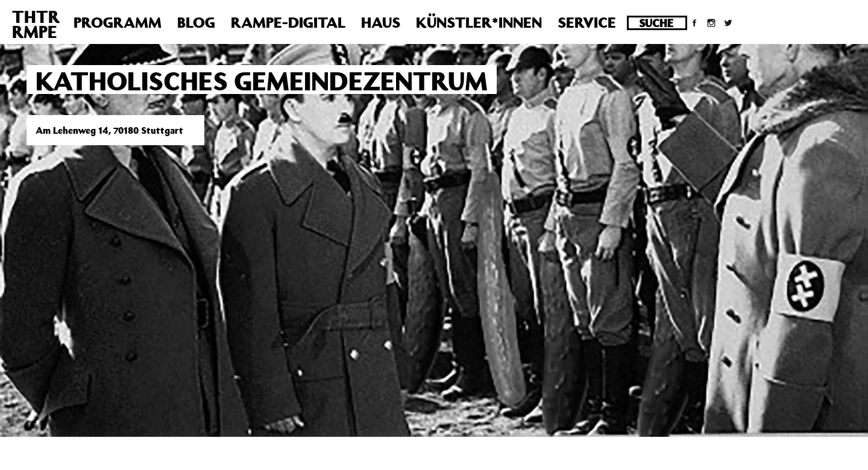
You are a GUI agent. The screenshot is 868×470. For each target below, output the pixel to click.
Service (587, 22)
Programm (118, 22)
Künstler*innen (479, 22)
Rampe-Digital (288, 22)
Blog (196, 22)
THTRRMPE (36, 24)
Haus (381, 22)
